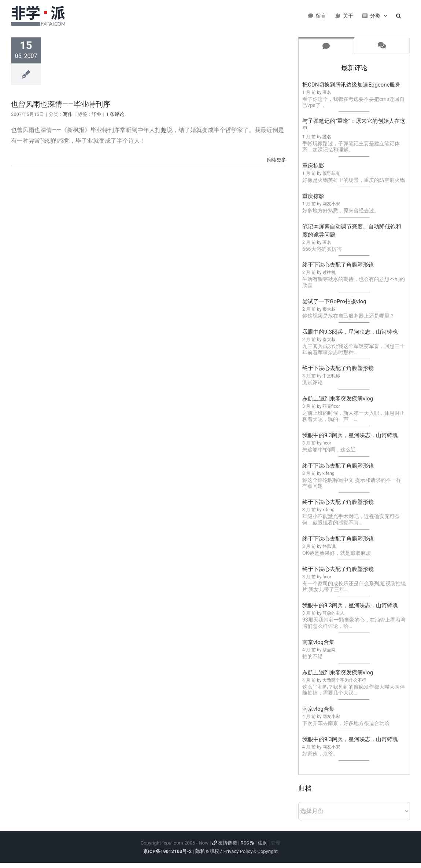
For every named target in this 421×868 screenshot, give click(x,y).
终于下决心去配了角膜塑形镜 (338, 265)
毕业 (97, 114)
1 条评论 (115, 114)
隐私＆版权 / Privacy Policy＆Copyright (237, 851)
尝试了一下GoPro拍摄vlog (334, 301)
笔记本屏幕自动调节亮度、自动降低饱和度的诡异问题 (352, 231)
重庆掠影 (313, 166)
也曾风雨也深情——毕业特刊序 (61, 104)
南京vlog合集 (318, 642)
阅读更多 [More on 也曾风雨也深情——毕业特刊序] (277, 160)
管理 (276, 843)
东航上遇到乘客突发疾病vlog (338, 399)
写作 (68, 114)
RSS (247, 843)
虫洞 (263, 843)
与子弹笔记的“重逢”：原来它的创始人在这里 (354, 125)
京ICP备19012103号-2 (167, 851)
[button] (398, 15)
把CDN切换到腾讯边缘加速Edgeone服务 (351, 85)
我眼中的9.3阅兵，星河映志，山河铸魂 (350, 332)
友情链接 (225, 843)
